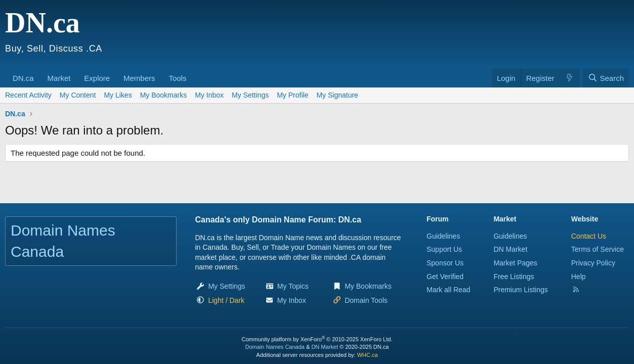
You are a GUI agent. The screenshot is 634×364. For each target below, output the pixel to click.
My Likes (118, 95)
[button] (37, 73)
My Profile (292, 95)
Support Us (444, 249)
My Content (78, 95)
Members (139, 78)
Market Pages (515, 263)
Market (59, 78)
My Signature (337, 95)
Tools (177, 78)
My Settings (250, 95)
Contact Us (589, 236)
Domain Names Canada (275, 347)
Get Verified (445, 277)
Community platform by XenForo (317, 339)
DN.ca (23, 78)
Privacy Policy (593, 263)
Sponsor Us (445, 263)
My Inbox (209, 95)
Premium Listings (520, 290)
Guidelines (443, 236)
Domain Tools (366, 300)
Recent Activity (28, 95)
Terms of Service (598, 249)
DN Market (510, 249)
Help (579, 277)
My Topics (293, 286)
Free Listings (514, 277)
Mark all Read (448, 290)
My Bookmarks (164, 95)
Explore (97, 78)
